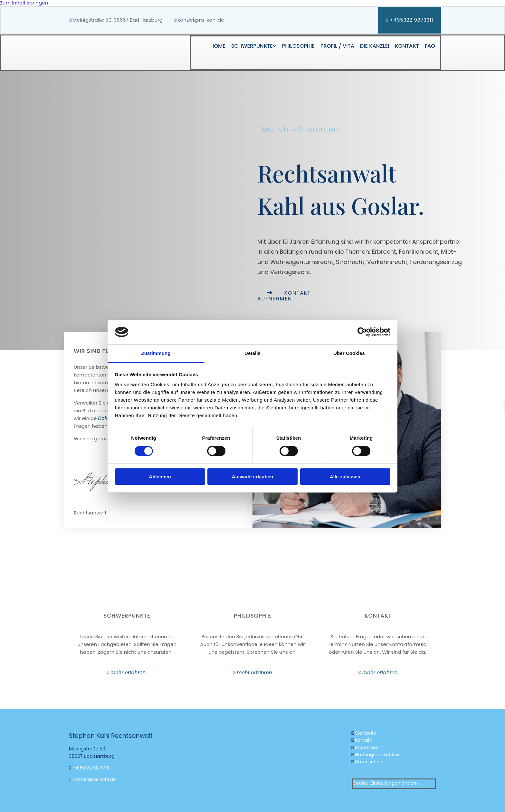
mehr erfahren (129, 673)
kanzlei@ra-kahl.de (201, 20)
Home (216, 46)
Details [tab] (252, 353)
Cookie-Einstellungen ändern (385, 783)
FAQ (430, 46)
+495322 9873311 (91, 768)
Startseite (366, 733)
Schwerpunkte (250, 46)
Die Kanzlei (374, 46)
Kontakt (406, 46)
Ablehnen (160, 477)
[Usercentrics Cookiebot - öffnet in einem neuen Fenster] (362, 332)
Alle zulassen (345, 477)
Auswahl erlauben (252, 477)
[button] (284, 295)
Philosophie (297, 46)
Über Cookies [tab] (349, 353)
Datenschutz (369, 762)
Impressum (368, 747)
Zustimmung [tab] (156, 353)
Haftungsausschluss (378, 755)
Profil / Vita (336, 46)
